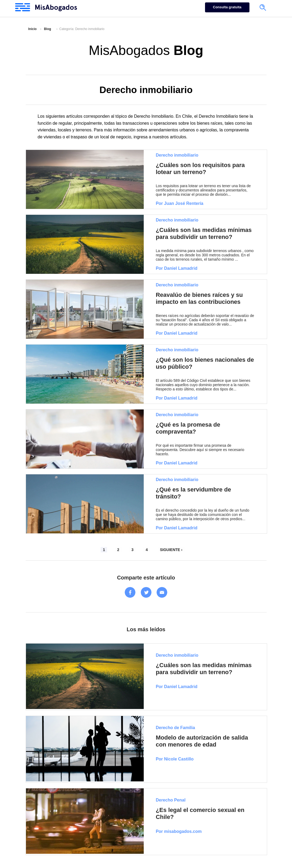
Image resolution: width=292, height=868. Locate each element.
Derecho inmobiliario (177, 155)
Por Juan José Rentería (180, 203)
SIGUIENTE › (171, 550)
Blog (48, 29)
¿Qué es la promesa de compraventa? (188, 428)
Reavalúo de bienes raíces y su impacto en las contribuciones (199, 298)
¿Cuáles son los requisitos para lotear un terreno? (200, 169)
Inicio (33, 29)
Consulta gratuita (227, 7)
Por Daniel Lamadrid (177, 268)
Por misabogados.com (179, 831)
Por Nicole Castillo (175, 759)
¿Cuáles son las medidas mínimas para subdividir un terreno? (204, 233)
